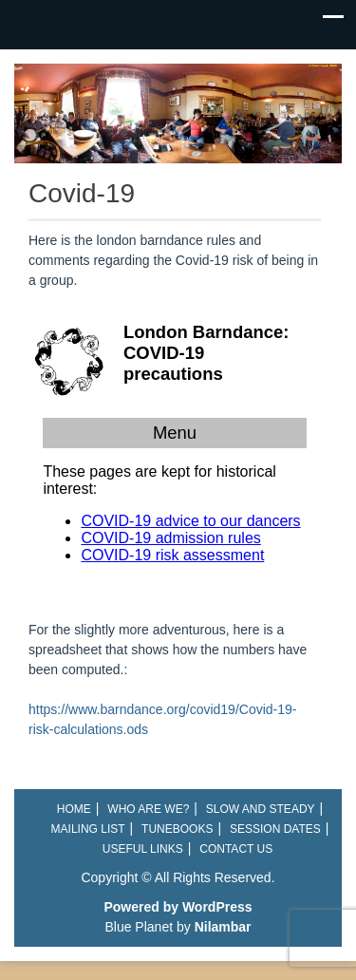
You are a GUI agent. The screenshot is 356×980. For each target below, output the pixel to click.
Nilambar (223, 927)
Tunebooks (177, 829)
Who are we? (148, 809)
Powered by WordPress (178, 907)
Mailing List (88, 829)
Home (74, 809)
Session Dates (275, 829)
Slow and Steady (261, 809)
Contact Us (236, 849)
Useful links (143, 849)
